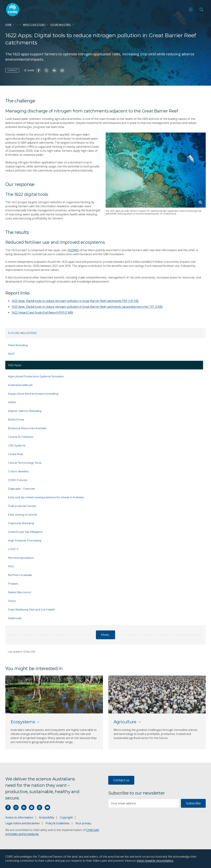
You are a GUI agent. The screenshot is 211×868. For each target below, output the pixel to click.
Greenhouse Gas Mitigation (25, 532)
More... (105, 635)
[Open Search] (201, 10)
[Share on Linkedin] (54, 70)
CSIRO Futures (18, 480)
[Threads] (40, 807)
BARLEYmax (16, 420)
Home (8, 24)
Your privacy (83, 823)
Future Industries (61, 24)
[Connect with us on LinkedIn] (24, 807)
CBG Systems (17, 445)
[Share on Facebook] (39, 70)
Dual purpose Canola (22, 506)
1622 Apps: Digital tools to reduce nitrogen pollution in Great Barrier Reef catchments (75, 301)
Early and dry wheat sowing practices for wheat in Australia (46, 497)
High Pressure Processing (25, 540)
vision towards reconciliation (155, 861)
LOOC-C (13, 549)
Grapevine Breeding (21, 523)
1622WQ (75, 250)
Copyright (66, 817)
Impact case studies (34, 24)
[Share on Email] (62, 70)
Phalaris (13, 584)
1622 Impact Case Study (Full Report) (42, 312)
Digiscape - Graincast (21, 489)
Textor (12, 601)
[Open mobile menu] (191, 10)
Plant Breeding (18, 345)
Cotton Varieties (18, 471)
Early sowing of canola (22, 515)
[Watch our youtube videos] (47, 807)
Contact (12, 70)
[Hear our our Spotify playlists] (32, 807)
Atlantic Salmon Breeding (25, 411)
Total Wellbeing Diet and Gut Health (32, 610)
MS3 (11, 566)
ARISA (12, 402)
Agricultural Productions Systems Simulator (36, 376)
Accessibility (46, 817)
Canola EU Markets (20, 437)
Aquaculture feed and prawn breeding (33, 394)
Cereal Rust (15, 454)
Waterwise (15, 618)
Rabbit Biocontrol (19, 592)
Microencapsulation (21, 558)
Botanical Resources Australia (27, 428)
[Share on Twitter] (46, 70)
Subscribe (193, 803)
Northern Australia (20, 575)
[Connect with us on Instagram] (16, 807)
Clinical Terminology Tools (25, 463)
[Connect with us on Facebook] (8, 807)
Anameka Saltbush (20, 385)
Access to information (19, 817)
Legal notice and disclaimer (23, 823)
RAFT (11, 354)
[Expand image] (156, 170)
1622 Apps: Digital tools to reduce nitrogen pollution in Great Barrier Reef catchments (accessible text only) (87, 307)
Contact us (121, 780)
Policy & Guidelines (58, 823)
